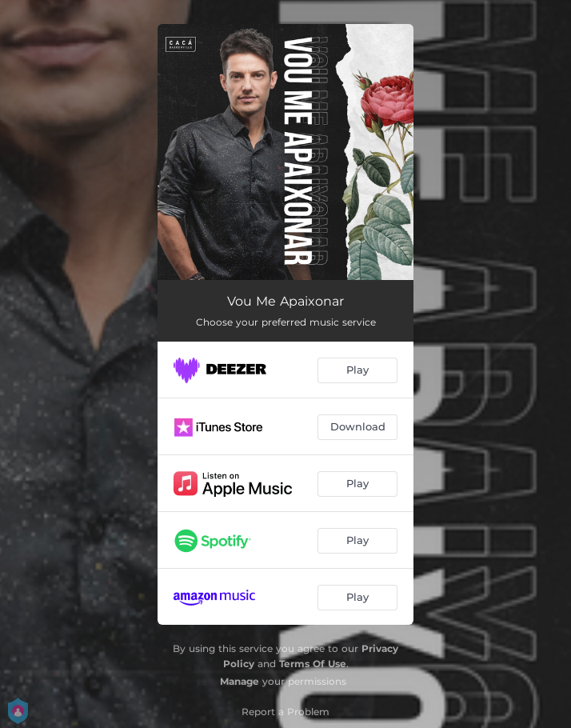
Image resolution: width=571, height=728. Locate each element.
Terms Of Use (313, 664)
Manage (240, 681)
